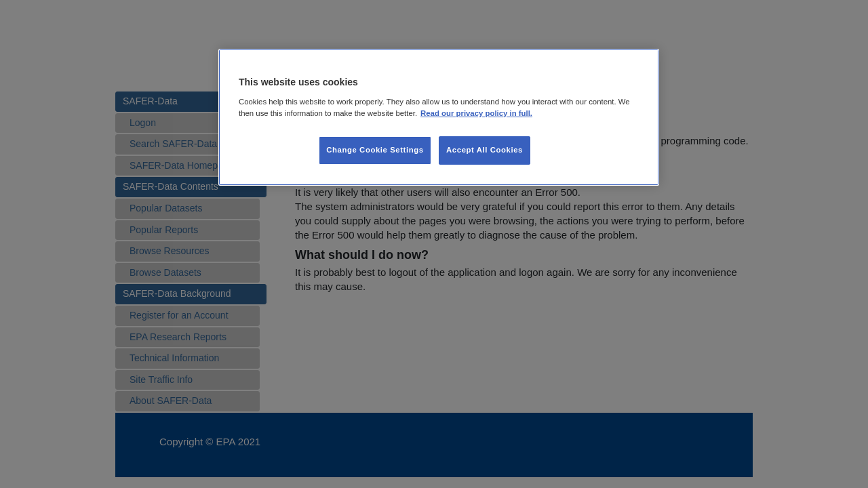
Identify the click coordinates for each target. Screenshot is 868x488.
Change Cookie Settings (375, 150)
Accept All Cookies (485, 150)
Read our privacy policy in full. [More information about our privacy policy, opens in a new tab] (476, 113)
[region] (439, 117)
